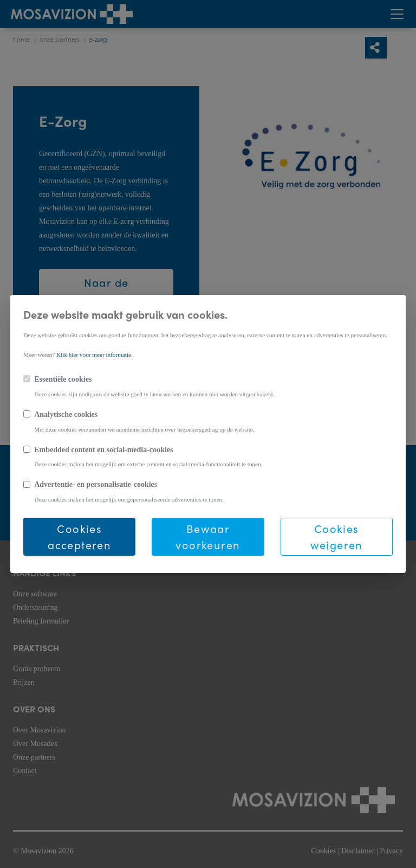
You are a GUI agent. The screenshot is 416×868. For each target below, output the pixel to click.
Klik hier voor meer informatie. (95, 355)
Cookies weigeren (337, 536)
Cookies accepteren (79, 536)
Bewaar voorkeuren (208, 536)
